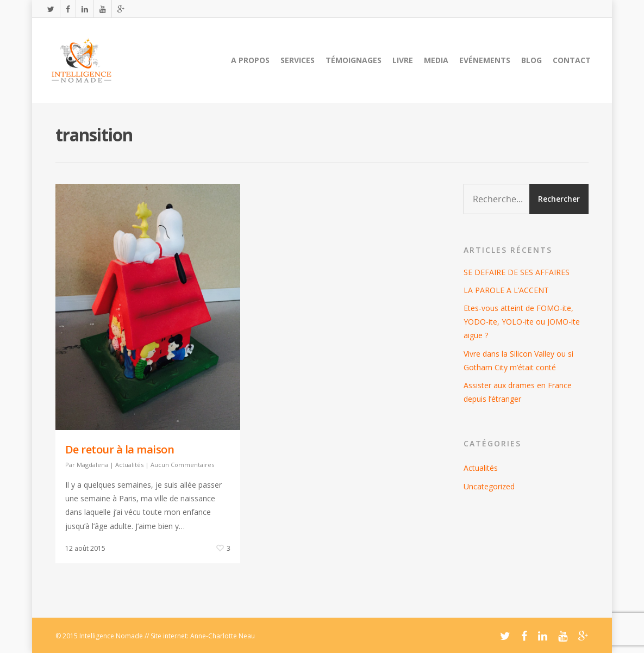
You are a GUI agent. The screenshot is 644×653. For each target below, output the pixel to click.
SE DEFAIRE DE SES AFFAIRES (517, 272)
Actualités (129, 465)
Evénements (485, 60)
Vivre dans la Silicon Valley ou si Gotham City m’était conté (518, 360)
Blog (532, 60)
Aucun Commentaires (182, 465)
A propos (250, 60)
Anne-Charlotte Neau (223, 636)
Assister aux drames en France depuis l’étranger (518, 392)
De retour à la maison (120, 449)
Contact (572, 60)
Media (436, 60)
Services (298, 60)
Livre (403, 60)
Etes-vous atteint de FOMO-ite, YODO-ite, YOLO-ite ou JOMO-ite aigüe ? (522, 322)
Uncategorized (489, 486)
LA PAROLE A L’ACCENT (506, 290)
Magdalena (92, 465)
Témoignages (354, 60)
